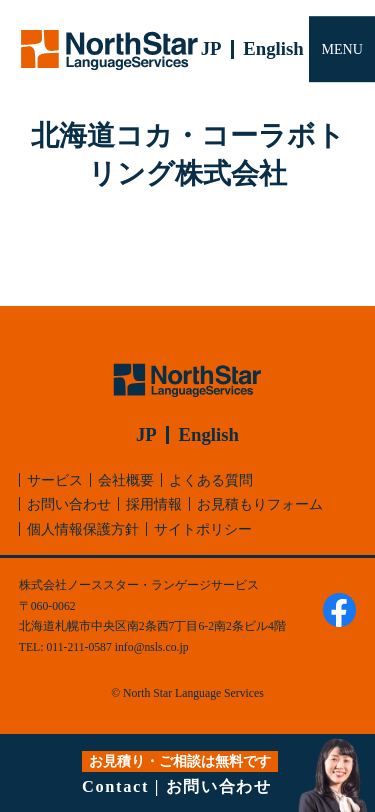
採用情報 (154, 504)
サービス (55, 480)
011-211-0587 (78, 647)
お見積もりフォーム (260, 504)
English (273, 48)
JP (211, 48)
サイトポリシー (203, 529)
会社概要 (126, 480)
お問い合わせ (69, 504)
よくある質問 (211, 480)
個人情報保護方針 (83, 529)
